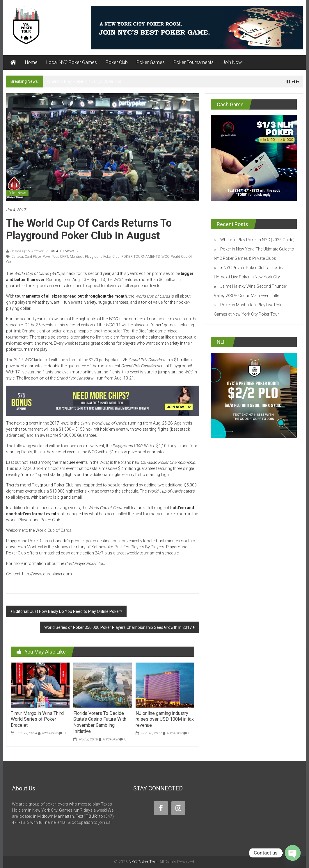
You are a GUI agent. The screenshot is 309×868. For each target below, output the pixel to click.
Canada (17, 257)
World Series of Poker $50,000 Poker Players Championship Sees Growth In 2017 (118, 627)
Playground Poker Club (102, 257)
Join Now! (232, 62)
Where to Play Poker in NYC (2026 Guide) (84, 81)
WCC (165, 257)
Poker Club (117, 62)
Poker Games (151, 62)
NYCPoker (50, 733)
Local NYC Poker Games (72, 62)
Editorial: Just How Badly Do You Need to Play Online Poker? (68, 611)
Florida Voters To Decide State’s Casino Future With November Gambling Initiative (100, 722)
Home (31, 62)
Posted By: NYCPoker (27, 251)
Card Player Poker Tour (41, 257)
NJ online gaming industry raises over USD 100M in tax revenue (165, 719)
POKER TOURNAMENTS (141, 257)
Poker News (17, 193)
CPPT (64, 257)
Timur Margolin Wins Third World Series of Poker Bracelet (37, 719)
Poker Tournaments (193, 62)
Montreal (77, 257)
